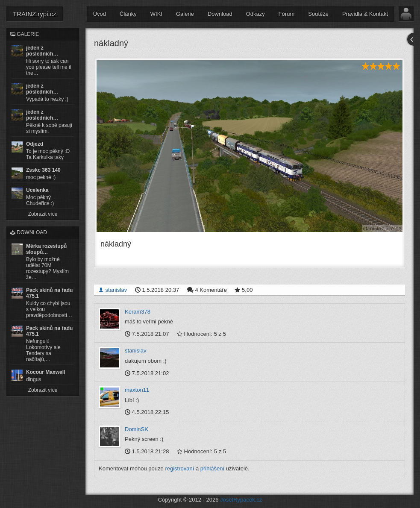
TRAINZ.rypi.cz (35, 14)
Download (220, 14)
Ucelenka (37, 190)
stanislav (113, 289)
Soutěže (318, 14)
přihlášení (212, 468)
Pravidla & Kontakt (365, 14)
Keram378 (138, 311)
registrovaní (179, 468)
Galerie (185, 14)
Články (128, 14)
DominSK (137, 429)
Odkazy (256, 14)
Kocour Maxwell (46, 372)
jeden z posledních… (42, 51)
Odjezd (35, 144)
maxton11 (137, 390)
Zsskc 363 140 (43, 170)
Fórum (287, 14)
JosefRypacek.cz (241, 499)
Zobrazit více (43, 214)
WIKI (156, 14)
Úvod (100, 14)
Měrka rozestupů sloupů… (46, 249)
